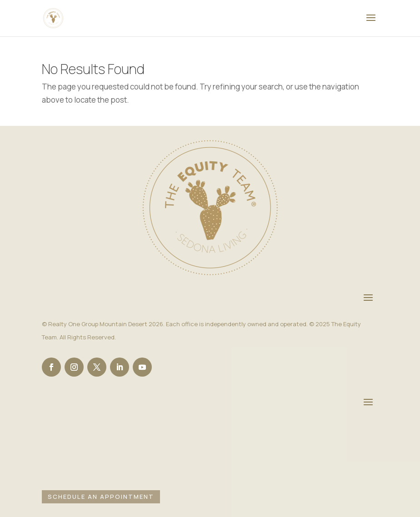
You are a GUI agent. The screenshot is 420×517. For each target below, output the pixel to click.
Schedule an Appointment (101, 497)
